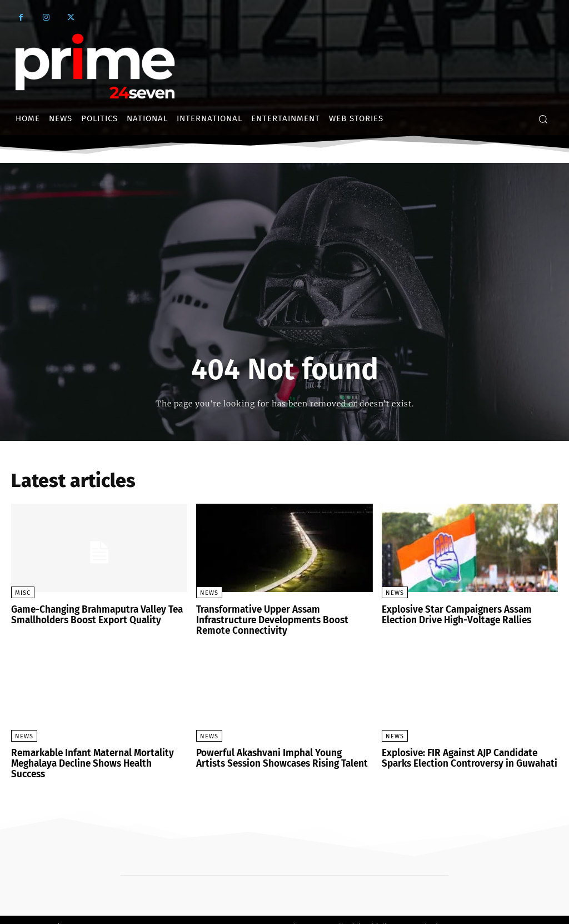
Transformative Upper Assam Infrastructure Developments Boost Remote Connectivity (268, 619)
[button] (543, 119)
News (209, 593)
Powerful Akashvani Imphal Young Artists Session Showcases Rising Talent (280, 756)
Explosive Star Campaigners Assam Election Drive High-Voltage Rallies (453, 615)
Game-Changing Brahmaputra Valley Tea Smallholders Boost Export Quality (93, 615)
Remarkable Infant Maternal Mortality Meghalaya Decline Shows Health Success (96, 756)
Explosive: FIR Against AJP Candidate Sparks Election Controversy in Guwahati (464, 756)
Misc (23, 593)
